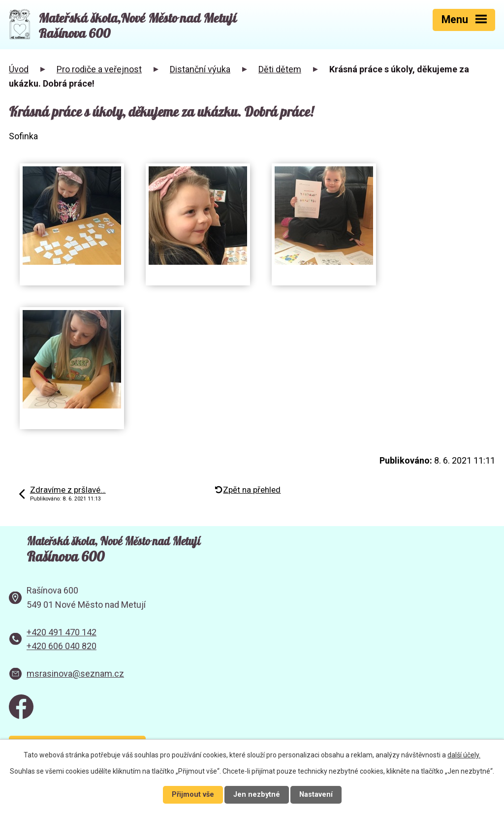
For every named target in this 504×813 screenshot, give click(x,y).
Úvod (19, 69)
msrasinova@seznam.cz (75, 673)
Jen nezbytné (257, 795)
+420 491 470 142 (62, 632)
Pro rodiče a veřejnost (99, 69)
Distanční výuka (200, 69)
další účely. (464, 755)
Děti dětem (280, 69)
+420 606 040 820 (62, 646)
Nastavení (316, 795)
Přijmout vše (193, 795)
